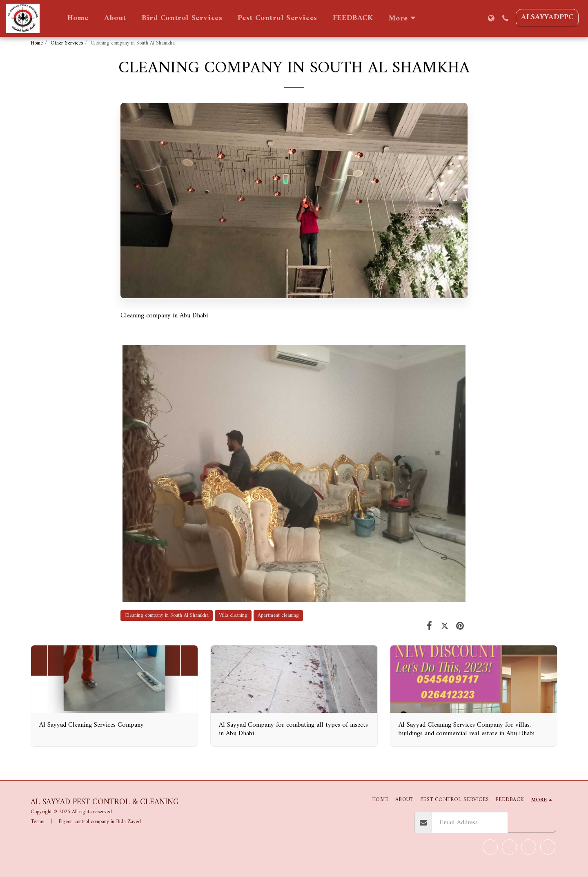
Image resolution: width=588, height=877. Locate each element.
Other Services (67, 43)
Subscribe (532, 822)
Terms (37, 822)
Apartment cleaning (278, 615)
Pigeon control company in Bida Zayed (100, 822)
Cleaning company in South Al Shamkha (167, 615)
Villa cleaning (233, 615)
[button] (505, 18)
